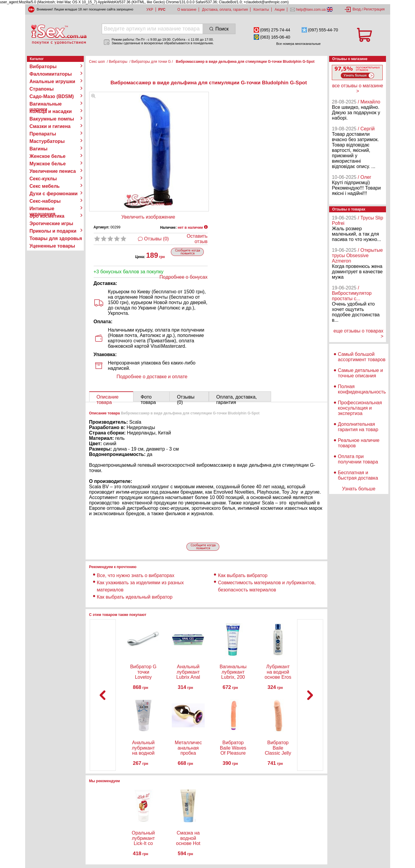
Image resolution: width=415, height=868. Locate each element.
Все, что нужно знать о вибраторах (136, 575)
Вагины (39, 149)
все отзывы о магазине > (358, 88)
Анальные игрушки (53, 81)
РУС (162, 10)
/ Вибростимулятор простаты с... (352, 293)
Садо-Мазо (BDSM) (52, 96)
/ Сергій (366, 129)
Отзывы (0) (157, 239)
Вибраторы (43, 67)
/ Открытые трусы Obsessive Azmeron (357, 255)
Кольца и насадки (51, 111)
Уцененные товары (52, 246)
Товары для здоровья (56, 238)
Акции (280, 10)
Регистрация (374, 9)
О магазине (187, 10)
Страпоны (42, 89)
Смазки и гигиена (50, 126)
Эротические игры (51, 224)
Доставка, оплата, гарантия (225, 10)
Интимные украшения (43, 209)
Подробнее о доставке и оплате (152, 377)
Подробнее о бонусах (183, 277)
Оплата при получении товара (358, 459)
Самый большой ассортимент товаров (362, 357)
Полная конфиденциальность (362, 389)
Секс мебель (45, 186)
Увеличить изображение (148, 217)
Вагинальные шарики (46, 104)
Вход (357, 9)
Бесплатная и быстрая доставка (358, 475)
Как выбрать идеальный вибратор (135, 597)
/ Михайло (369, 102)
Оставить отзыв (197, 239)
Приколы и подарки (53, 231)
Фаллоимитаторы (51, 74)
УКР (150, 10)
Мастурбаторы (47, 141)
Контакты (261, 10)
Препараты (43, 134)
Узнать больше (359, 489)
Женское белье (48, 156)
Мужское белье (48, 164)
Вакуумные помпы (52, 119)
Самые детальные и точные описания (360, 373)
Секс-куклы (43, 179)
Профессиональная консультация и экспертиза (360, 408)
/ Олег (365, 177)
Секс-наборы (45, 201)
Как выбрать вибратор (243, 575)
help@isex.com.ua (311, 10)
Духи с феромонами (54, 194)
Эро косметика (47, 216)
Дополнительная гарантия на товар (358, 427)
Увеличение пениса (53, 171)
